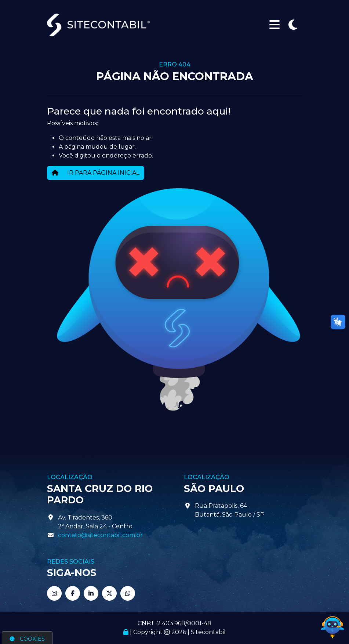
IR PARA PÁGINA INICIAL (96, 173)
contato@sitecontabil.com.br (100, 535)
